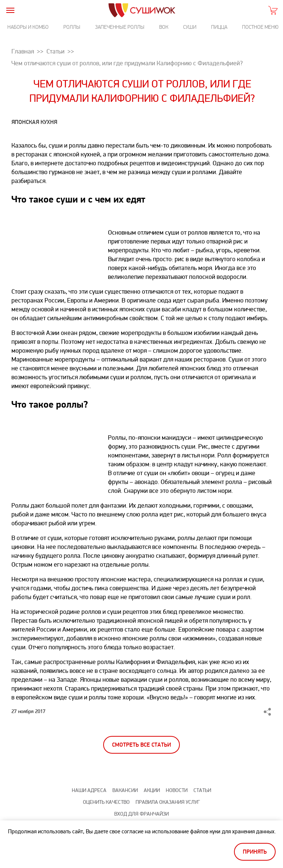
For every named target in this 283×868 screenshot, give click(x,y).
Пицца (219, 27)
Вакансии (125, 790)
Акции (152, 790)
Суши (190, 27)
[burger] (10, 10)
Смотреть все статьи (141, 745)
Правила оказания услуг (168, 802)
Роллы (72, 27)
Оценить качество (106, 802)
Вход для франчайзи (141, 814)
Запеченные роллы (120, 27)
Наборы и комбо (28, 27)
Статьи (202, 790)
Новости (177, 790)
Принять (255, 852)
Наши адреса (89, 790)
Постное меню (260, 27)
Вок (164, 27)
